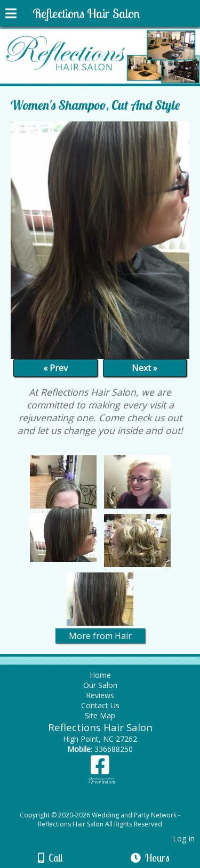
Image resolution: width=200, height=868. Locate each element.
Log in (184, 838)
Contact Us (100, 705)
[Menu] (11, 15)
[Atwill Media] (109, 803)
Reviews (100, 695)
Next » (145, 368)
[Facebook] (100, 769)
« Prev (55, 368)
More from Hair (100, 636)
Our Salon (100, 685)
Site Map (100, 715)
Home (100, 675)
